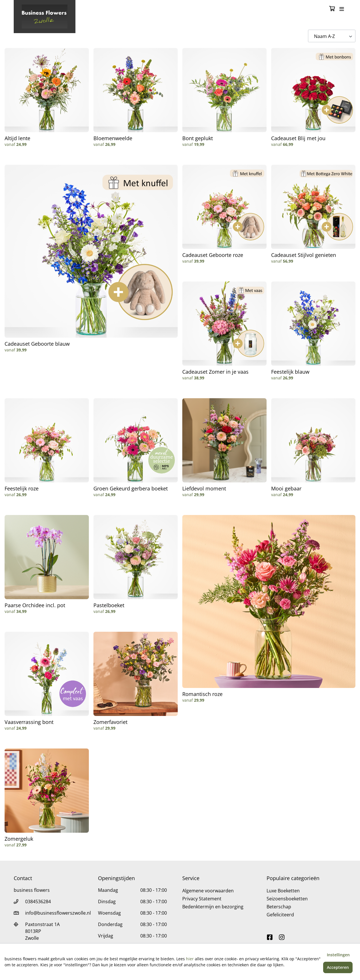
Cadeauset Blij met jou (298, 138)
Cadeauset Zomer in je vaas (215, 372)
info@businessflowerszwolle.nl (58, 913)
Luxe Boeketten (283, 891)
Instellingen (338, 955)
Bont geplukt (198, 138)
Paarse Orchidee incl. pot (35, 605)
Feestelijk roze (22, 488)
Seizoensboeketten (287, 899)
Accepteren (338, 967)
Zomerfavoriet (110, 722)
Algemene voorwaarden (208, 891)
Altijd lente (17, 138)
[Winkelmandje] (332, 9)
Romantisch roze (202, 694)
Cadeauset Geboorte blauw (37, 344)
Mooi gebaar (286, 488)
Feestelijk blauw (290, 372)
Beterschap (279, 907)
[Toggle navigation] (342, 9)
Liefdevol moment (204, 488)
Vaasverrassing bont (29, 722)
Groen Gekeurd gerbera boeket (131, 488)
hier (190, 959)
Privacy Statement (202, 899)
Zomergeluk (19, 839)
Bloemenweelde (113, 138)
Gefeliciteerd (280, 915)
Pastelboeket (109, 605)
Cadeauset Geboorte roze (213, 255)
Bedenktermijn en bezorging (213, 907)
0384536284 (38, 901)
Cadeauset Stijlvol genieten (304, 255)
